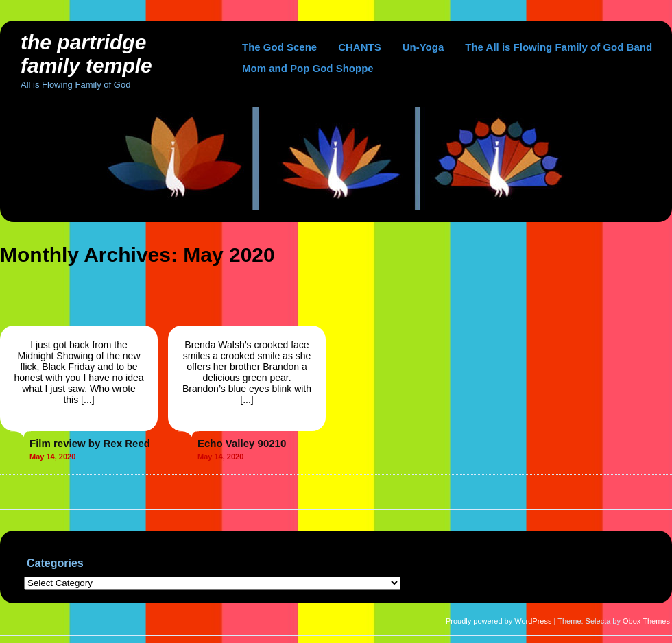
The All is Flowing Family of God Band (559, 47)
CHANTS (360, 47)
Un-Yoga (423, 47)
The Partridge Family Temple (86, 54)
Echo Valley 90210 (242, 443)
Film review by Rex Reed (90, 443)
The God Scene (279, 47)
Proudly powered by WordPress (499, 621)
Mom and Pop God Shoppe (308, 68)
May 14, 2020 (52, 457)
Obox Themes (646, 621)
